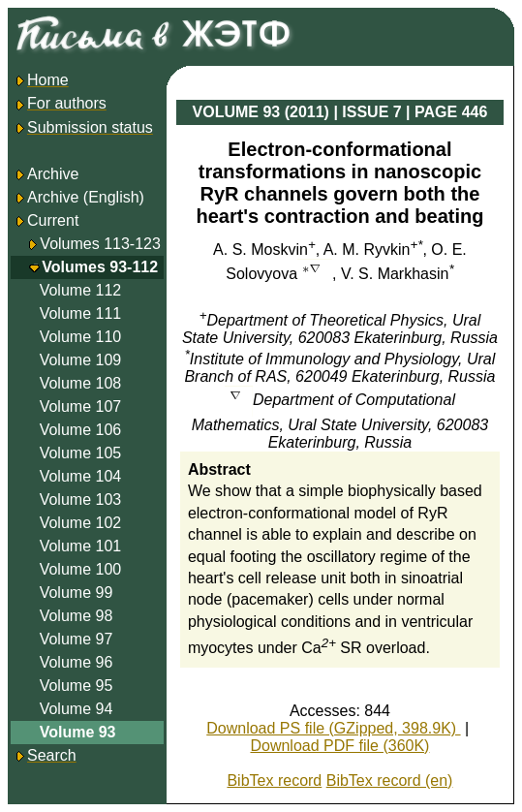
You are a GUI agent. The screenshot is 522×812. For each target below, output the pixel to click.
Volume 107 (81, 406)
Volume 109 (81, 360)
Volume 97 (77, 639)
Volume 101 (81, 546)
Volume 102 (81, 523)
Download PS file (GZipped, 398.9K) (333, 728)
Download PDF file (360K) (339, 746)
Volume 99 (77, 593)
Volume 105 (81, 453)
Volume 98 (77, 616)
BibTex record (274, 781)
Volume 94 (77, 709)
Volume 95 (77, 686)
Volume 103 (81, 500)
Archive (46, 174)
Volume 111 (81, 313)
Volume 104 (81, 476)
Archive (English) (79, 197)
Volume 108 (81, 383)
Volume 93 (78, 732)
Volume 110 (81, 337)
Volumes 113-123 (100, 244)
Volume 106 (81, 430)
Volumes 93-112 (100, 267)
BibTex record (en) (390, 781)
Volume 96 (77, 662)
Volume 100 (81, 569)
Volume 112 (81, 290)
